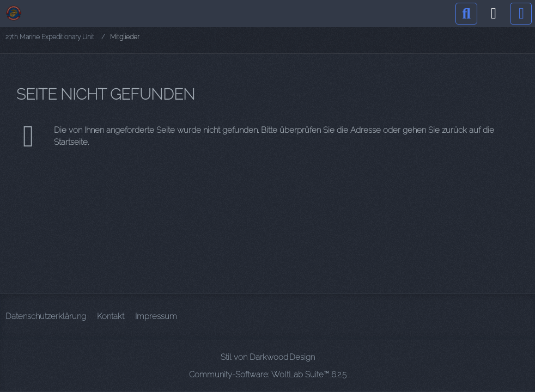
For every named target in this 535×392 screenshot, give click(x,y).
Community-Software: (268, 375)
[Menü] (521, 14)
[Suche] (466, 14)
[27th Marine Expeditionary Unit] (14, 13)
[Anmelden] (494, 14)
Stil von (268, 357)
